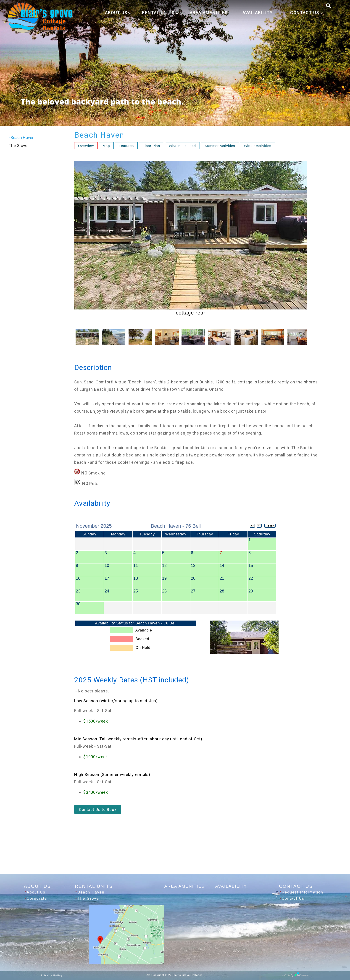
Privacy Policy (52, 975)
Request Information (303, 892)
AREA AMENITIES (209, 13)
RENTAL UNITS (160, 13)
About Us (36, 892)
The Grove (18, 145)
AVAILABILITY (258, 13)
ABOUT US (118, 13)
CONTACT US (307, 13)
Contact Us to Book (98, 810)
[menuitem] (124, 13)
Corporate (37, 898)
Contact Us (293, 898)
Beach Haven (91, 892)
